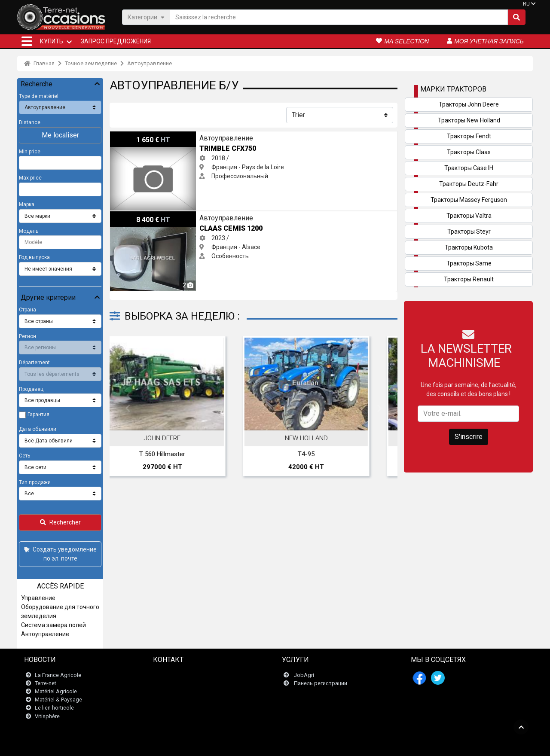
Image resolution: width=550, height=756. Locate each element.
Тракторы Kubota (469, 247)
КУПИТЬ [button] (52, 41)
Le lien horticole (54, 708)
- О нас (382, 745)
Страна (27, 310)
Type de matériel (39, 96)
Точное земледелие (91, 63)
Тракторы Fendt (469, 136)
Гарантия (38, 415)
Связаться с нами (182, 675)
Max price (30, 178)
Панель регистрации (321, 683)
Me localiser (60, 135)
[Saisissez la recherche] (339, 17)
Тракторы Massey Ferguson (469, 200)
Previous (128, 408)
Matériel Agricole (56, 691)
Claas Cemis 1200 (134, 216)
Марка (27, 204)
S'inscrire (469, 437)
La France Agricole (58, 675)
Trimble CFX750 (131, 136)
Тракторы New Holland (469, 120)
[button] (27, 41)
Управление (38, 598)
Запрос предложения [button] (116, 41)
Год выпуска (34, 257)
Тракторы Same (469, 263)
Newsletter (172, 683)
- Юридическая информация (268, 745)
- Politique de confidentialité (339, 745)
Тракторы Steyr (469, 232)
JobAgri (304, 675)
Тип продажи (35, 482)
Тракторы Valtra (469, 216)
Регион (27, 336)
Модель (29, 231)
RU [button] (526, 4)
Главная (39, 63)
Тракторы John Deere (469, 104)
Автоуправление (150, 63)
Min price (30, 152)
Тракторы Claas (469, 152)
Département (34, 363)
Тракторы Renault (469, 279)
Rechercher (60, 522)
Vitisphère (47, 716)
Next (379, 408)
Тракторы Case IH (469, 168)
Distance (30, 122)
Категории (146, 17)
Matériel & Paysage (58, 700)
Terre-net (46, 683)
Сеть (24, 456)
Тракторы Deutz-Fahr (469, 184)
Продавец (31, 389)
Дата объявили (38, 429)
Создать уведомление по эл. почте (59, 554)
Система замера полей (53, 625)
